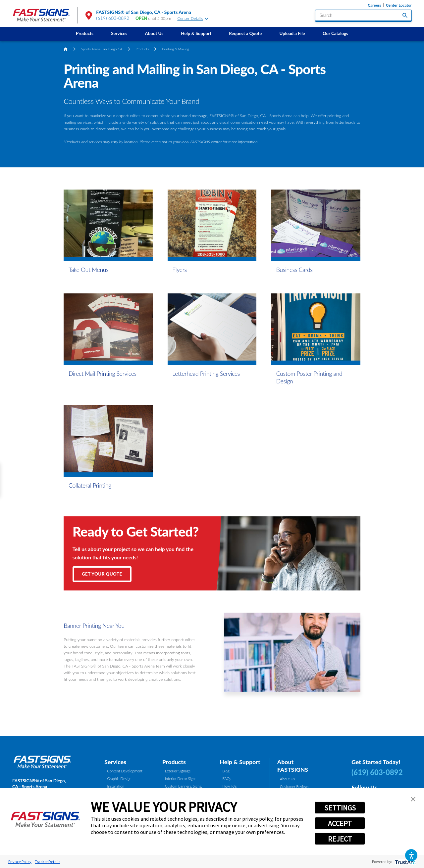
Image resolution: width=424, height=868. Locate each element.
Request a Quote (245, 33)
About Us (154, 33)
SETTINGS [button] (340, 808)
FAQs (227, 779)
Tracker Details (48, 862)
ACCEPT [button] (340, 823)
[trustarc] (405, 862)
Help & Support (196, 33)
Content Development (125, 771)
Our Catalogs (335, 33)
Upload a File (292, 33)
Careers (374, 5)
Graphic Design (119, 779)
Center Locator (399, 5)
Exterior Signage (178, 771)
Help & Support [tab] (240, 762)
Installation (116, 786)
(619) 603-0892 (113, 18)
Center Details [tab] (193, 18)
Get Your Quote (102, 574)
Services (119, 33)
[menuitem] (84, 34)
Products (85, 33)
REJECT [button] (340, 839)
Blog (226, 771)
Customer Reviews (295, 786)
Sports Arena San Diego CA (102, 49)
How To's (230, 786)
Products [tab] (174, 762)
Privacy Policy (20, 862)
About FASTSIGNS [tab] (293, 766)
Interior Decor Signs (181, 779)
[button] (411, 855)
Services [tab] (115, 762)
